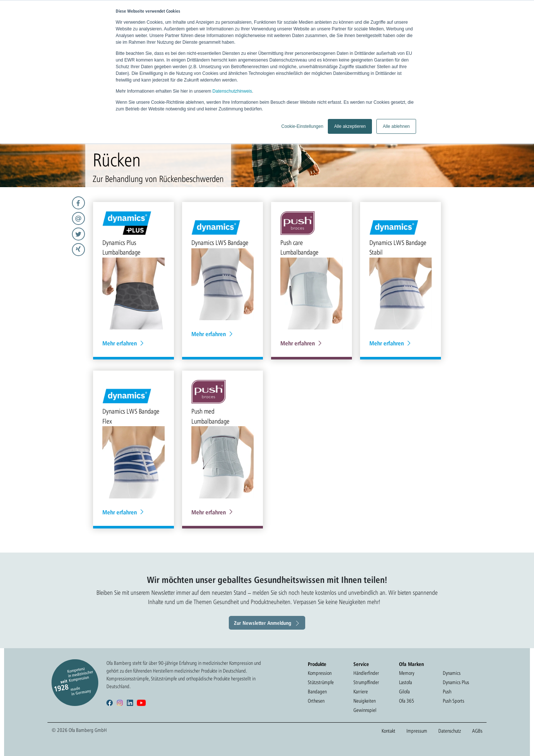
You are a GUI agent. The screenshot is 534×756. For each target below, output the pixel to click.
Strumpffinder (366, 682)
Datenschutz (450, 731)
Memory (407, 673)
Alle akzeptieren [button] (350, 126)
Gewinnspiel (365, 710)
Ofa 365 (407, 701)
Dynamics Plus (456, 682)
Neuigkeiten (365, 701)
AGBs (477, 731)
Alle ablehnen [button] (396, 126)
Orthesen (316, 701)
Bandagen (317, 692)
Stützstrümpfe (321, 682)
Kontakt (388, 731)
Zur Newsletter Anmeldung (263, 623)
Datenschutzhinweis (232, 91)
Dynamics (452, 673)
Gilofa (404, 692)
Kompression (320, 673)
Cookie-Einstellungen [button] (302, 126)
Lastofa (406, 682)
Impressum (417, 731)
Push (447, 692)
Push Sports (454, 701)
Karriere (361, 692)
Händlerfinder (366, 673)
